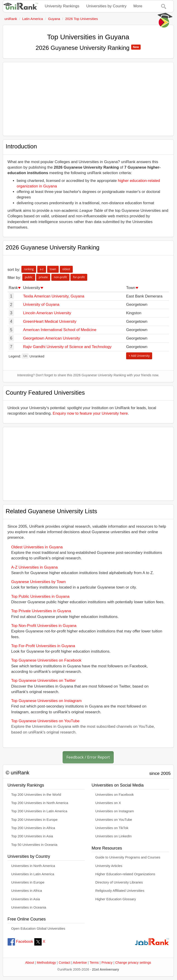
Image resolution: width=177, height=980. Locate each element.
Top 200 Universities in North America (40, 803)
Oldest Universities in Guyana (37, 547)
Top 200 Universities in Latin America (39, 811)
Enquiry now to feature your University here (90, 413)
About (29, 963)
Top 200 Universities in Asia (32, 836)
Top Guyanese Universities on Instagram (46, 701)
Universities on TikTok (112, 828)
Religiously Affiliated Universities (120, 891)
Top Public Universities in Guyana (40, 596)
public (29, 277)
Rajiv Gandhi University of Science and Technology (67, 347)
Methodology (46, 963)
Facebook (20, 942)
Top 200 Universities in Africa (33, 828)
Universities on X (108, 803)
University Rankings (62, 6)
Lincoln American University (47, 313)
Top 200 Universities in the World (36, 795)
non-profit (60, 277)
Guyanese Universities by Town (39, 582)
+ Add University (139, 356)
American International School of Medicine (60, 330)
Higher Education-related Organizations (125, 874)
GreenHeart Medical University (50, 321)
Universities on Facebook (115, 795)
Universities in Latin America (33, 874)
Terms (94, 963)
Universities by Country (106, 6)
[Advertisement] (88, 99)
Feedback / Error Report (88, 757)
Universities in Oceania (29, 907)
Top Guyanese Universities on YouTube (45, 721)
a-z (42, 269)
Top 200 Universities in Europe (35, 820)
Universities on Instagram (115, 811)
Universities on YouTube (114, 820)
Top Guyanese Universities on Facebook (46, 660)
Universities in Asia (26, 899)
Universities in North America (33, 866)
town (53, 269)
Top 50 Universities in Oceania (34, 845)
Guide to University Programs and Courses (128, 857)
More (138, 6)
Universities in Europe (28, 882)
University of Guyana (41, 304)
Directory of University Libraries (119, 882)
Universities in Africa (27, 891)
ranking (29, 269)
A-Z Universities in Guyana (35, 567)
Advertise (80, 963)
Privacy (107, 963)
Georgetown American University (52, 338)
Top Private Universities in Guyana (41, 611)
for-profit (79, 277)
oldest (66, 269)
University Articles (109, 866)
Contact (64, 963)
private (43, 277)
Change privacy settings (133, 963)
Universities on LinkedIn (113, 836)
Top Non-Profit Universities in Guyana (44, 626)
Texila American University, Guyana (54, 296)
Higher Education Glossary (116, 899)
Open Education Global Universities (38, 929)
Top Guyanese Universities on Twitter (44, 681)
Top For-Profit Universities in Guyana (43, 646)
